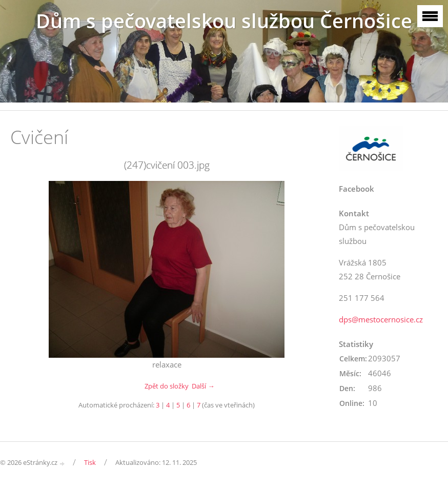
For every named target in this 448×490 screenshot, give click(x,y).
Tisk (90, 462)
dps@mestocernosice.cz (381, 319)
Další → (203, 386)
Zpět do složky (167, 386)
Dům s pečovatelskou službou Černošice (224, 21)
